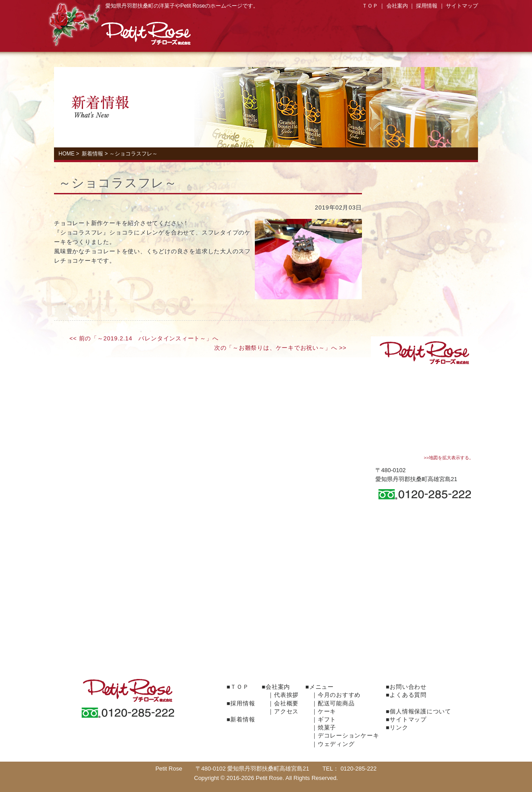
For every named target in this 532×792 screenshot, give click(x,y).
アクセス (286, 711)
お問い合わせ (424, 540)
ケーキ (327, 711)
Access (457, 37)
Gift (294, 37)
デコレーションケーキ (403, 37)
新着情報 (92, 154)
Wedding (424, 284)
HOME (66, 154)
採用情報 (427, 6)
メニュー (322, 687)
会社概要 (286, 703)
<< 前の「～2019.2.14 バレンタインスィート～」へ (144, 338)
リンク (399, 727)
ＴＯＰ (370, 6)
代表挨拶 (286, 695)
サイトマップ (462, 6)
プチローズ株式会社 (146, 34)
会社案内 (397, 6)
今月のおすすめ (424, 308)
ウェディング (336, 744)
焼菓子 (349, 37)
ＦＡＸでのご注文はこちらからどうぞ (266, 643)
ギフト (327, 719)
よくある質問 (424, 562)
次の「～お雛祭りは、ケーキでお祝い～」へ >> (281, 348)
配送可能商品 (336, 703)
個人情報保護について (420, 711)
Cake (240, 37)
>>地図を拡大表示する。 (449, 458)
